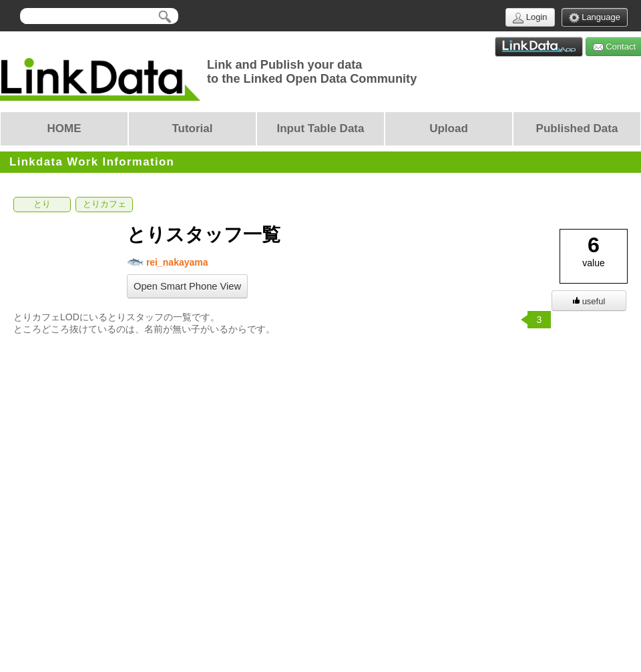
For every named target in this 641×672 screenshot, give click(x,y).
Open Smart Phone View (187, 286)
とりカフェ (104, 204)
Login (530, 18)
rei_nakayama (168, 263)
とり (42, 204)
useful (589, 301)
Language (595, 18)
